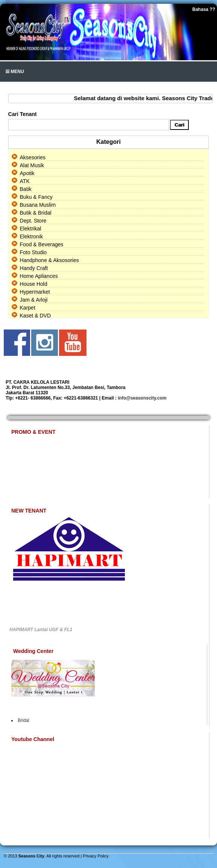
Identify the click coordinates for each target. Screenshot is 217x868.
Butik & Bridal (36, 213)
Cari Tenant (23, 114)
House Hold (34, 284)
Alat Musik (32, 165)
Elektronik (31, 236)
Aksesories (33, 157)
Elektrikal (31, 229)
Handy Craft (34, 268)
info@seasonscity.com (142, 398)
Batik (26, 189)
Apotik (27, 173)
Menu (15, 72)
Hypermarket (35, 292)
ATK (25, 181)
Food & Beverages (42, 244)
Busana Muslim (38, 205)
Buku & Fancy (36, 197)
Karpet (28, 308)
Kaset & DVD (35, 316)
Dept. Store (33, 221)
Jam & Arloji (34, 300)
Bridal (24, 720)
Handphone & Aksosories (49, 260)
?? (212, 9)
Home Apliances (39, 276)
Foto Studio (33, 252)
